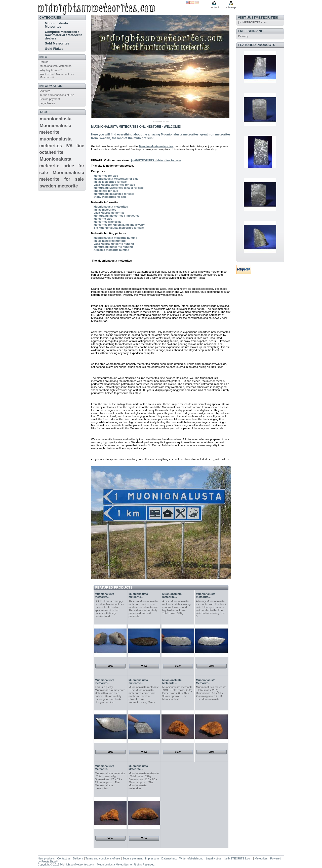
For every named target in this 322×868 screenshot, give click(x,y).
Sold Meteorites (57, 43)
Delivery (45, 91)
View (110, 666)
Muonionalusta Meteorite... (172, 682)
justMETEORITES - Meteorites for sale (156, 160)
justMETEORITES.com (252, 22)
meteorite (68, 186)
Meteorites (261, 858)
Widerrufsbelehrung (191, 858)
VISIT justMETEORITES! (258, 17)
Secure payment (50, 99)
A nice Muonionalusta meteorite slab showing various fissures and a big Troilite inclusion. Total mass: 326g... (176, 607)
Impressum (152, 858)
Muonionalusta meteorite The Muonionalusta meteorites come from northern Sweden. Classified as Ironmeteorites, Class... (144, 695)
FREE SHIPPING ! (252, 31)
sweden (48, 186)
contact (214, 7)
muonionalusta (56, 119)
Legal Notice (47, 103)
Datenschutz (169, 858)
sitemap (231, 7)
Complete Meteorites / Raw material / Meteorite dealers (64, 35)
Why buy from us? (51, 70)
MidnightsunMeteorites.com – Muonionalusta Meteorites (94, 864)
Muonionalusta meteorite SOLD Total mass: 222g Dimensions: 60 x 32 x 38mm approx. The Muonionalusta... (177, 693)
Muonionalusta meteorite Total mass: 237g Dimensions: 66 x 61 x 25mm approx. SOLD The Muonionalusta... (211, 693)
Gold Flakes (54, 49)
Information (51, 86)
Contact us (64, 858)
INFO (44, 57)
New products (46, 858)
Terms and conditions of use (57, 95)
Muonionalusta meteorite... (105, 595)
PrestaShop (49, 861)
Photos (44, 62)
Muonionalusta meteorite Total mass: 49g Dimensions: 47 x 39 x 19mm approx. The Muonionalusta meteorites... (110, 781)
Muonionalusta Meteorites (56, 25)
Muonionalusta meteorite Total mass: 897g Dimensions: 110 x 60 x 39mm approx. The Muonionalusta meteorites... (144, 781)
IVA (69, 146)
